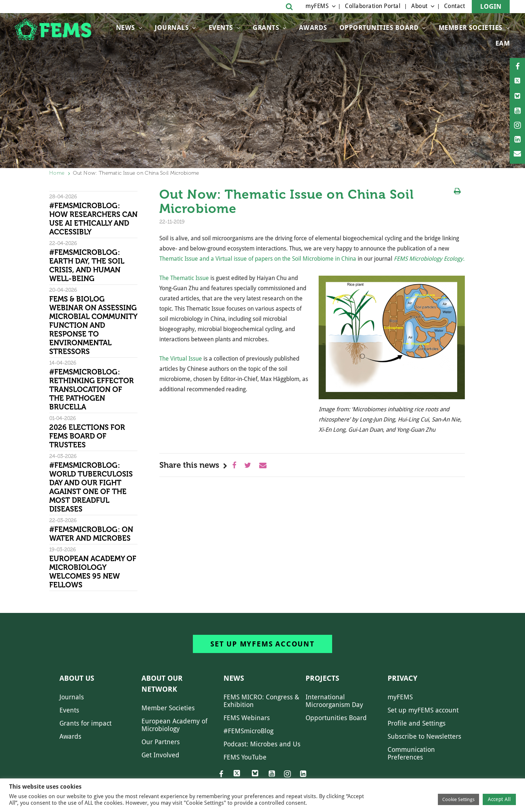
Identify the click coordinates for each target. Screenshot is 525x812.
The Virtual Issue (181, 359)
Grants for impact (85, 723)
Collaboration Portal (373, 6)
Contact (455, 6)
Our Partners (161, 742)
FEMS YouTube (245, 757)
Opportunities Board (336, 718)
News (125, 28)
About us (77, 678)
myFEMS (317, 6)
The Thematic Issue (184, 278)
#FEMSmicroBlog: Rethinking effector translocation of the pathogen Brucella (92, 389)
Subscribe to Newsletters (424, 736)
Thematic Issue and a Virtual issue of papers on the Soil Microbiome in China (258, 259)
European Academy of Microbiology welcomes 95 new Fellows (93, 572)
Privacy (402, 678)
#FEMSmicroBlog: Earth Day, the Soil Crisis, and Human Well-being (87, 265)
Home (57, 173)
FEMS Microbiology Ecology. (429, 259)
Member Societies (470, 28)
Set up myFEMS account (262, 644)
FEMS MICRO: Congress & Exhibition (261, 701)
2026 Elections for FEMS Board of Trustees (87, 436)
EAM (503, 43)
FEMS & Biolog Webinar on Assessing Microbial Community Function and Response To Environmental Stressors (93, 325)
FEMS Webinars (247, 718)
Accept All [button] (499, 799)
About (419, 6)
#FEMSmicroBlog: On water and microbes (91, 534)
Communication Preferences (411, 753)
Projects (322, 678)
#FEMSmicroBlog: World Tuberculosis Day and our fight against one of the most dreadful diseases (91, 487)
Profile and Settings (417, 723)
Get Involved (160, 755)
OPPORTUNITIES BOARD (379, 28)
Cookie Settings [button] (458, 799)
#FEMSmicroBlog (248, 731)
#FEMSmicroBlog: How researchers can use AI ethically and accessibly (93, 219)
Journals (172, 28)
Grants (266, 28)
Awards (313, 28)
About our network (162, 684)
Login (491, 6)
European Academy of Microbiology (174, 725)
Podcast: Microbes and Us (262, 744)
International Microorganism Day (334, 701)
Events (221, 28)
